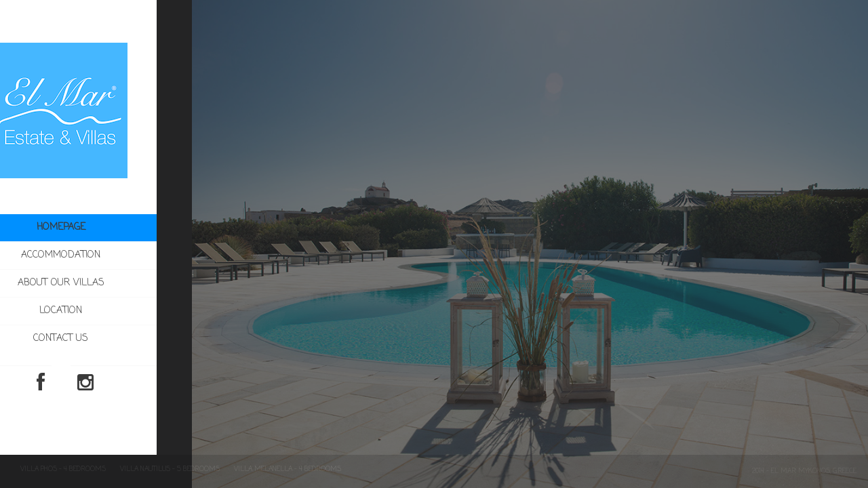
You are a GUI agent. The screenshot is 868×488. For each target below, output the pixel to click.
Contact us (96, 339)
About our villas (96, 283)
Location (96, 311)
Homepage (96, 228)
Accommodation (124, 256)
